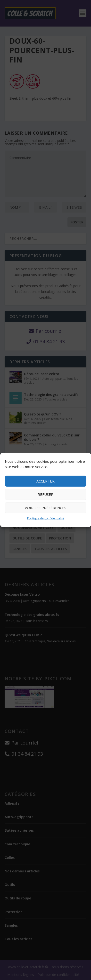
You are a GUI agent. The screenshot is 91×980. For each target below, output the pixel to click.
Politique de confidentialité (46, 518)
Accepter (45, 481)
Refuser (45, 494)
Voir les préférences (45, 508)
